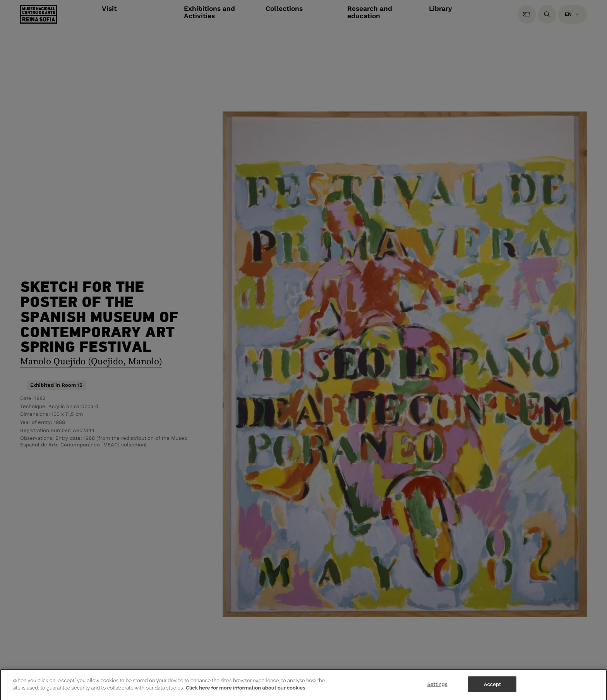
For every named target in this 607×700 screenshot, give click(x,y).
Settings (437, 685)
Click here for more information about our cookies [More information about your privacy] (246, 689)
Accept (492, 685)
